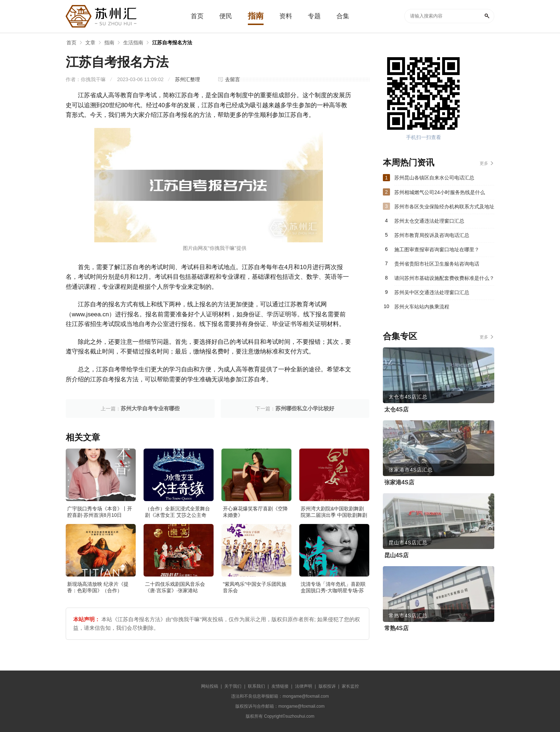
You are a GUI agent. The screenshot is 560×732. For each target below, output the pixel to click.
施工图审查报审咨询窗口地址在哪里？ (437, 249)
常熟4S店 (396, 628)
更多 (484, 163)
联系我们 (256, 686)
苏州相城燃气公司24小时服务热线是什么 (440, 192)
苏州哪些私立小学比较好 (305, 408)
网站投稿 (210, 686)
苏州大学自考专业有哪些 (150, 408)
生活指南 (133, 43)
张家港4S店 (399, 482)
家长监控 (350, 686)
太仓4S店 (396, 409)
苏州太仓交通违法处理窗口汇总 (429, 221)
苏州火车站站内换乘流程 (422, 307)
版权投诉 (327, 686)
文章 (90, 43)
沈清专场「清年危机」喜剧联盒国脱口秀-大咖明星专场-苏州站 (333, 590)
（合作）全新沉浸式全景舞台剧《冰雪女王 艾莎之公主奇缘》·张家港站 (177, 515)
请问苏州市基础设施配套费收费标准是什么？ (444, 278)
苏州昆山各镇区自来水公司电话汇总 (434, 178)
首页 (71, 43)
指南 (109, 43)
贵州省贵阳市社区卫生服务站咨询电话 (437, 264)
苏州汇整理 (187, 79)
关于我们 (233, 686)
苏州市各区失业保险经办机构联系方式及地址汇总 (444, 209)
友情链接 (280, 686)
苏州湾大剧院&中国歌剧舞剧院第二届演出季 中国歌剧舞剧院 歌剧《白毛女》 (334, 515)
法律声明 (304, 686)
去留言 (232, 79)
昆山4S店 (396, 555)
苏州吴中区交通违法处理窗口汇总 (432, 292)
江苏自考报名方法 (172, 43)
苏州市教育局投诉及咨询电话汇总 (432, 235)
